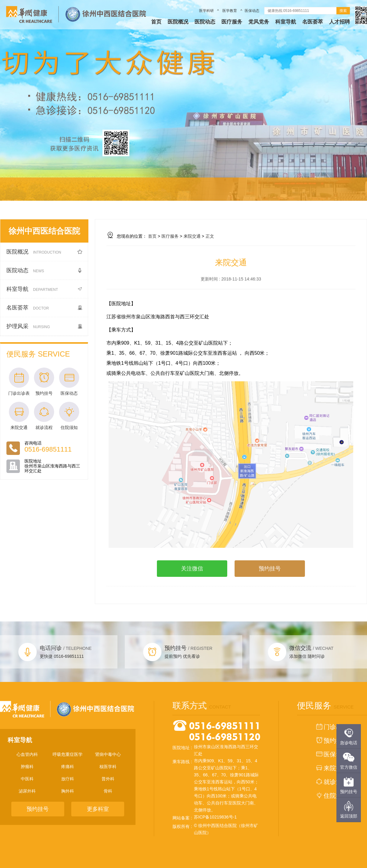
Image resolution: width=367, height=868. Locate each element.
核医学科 (108, 767)
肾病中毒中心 (108, 754)
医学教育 (230, 11)
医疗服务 (232, 22)
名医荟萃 (313, 22)
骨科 (108, 791)
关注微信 (192, 569)
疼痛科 (68, 767)
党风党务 (259, 22)
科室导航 (286, 22)
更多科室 (98, 809)
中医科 (27, 779)
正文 (210, 236)
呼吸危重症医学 (68, 754)
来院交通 (192, 236)
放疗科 (68, 779)
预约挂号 (270, 569)
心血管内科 (27, 754)
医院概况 (178, 22)
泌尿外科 (27, 791)
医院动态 (205, 22)
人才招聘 (339, 22)
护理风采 (44, 326)
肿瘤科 (27, 767)
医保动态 (252, 11)
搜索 (343, 11)
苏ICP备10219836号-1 (215, 817)
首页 (156, 22)
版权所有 (181, 826)
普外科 (108, 779)
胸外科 (68, 791)
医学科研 (207, 11)
